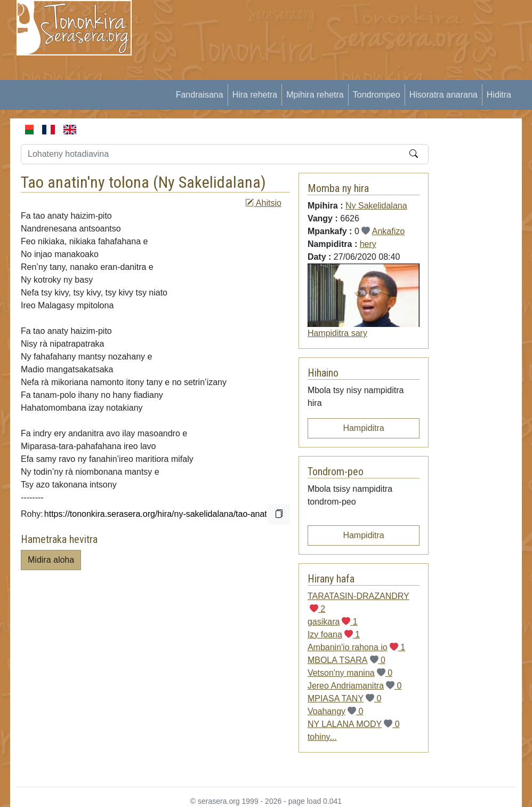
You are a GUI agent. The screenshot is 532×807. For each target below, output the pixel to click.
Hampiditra (363, 428)
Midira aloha (51, 560)
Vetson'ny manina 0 (350, 673)
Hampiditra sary (337, 333)
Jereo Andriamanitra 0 (355, 686)
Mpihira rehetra (315, 95)
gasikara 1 (333, 622)
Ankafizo (388, 231)
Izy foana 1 (334, 634)
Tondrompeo (377, 95)
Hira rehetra (255, 95)
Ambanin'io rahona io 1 (356, 647)
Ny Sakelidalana (209, 182)
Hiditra (499, 95)
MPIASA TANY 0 (345, 698)
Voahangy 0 (336, 711)
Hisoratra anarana (444, 95)
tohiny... (322, 737)
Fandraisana (200, 95)
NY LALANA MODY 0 (354, 724)
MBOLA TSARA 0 (346, 660)
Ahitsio (263, 203)
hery (368, 244)
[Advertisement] (338, 75)
